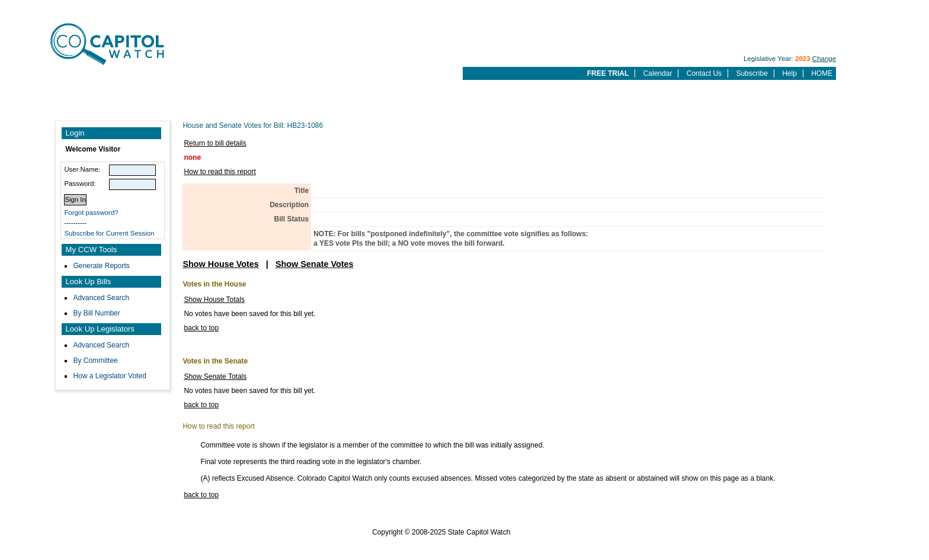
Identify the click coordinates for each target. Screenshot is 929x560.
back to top (201, 328)
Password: (80, 184)
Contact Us (704, 73)
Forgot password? (91, 213)
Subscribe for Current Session (109, 233)
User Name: (82, 169)
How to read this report (220, 172)
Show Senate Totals (215, 376)
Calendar (658, 73)
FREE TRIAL (608, 73)
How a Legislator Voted (109, 376)
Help (789, 73)
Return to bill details (215, 143)
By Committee (95, 361)
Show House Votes (220, 264)
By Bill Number (96, 313)
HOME (822, 73)
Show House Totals (214, 300)
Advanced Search (101, 298)
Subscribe (752, 73)
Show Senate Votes (315, 264)
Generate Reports (101, 266)
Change (824, 59)
